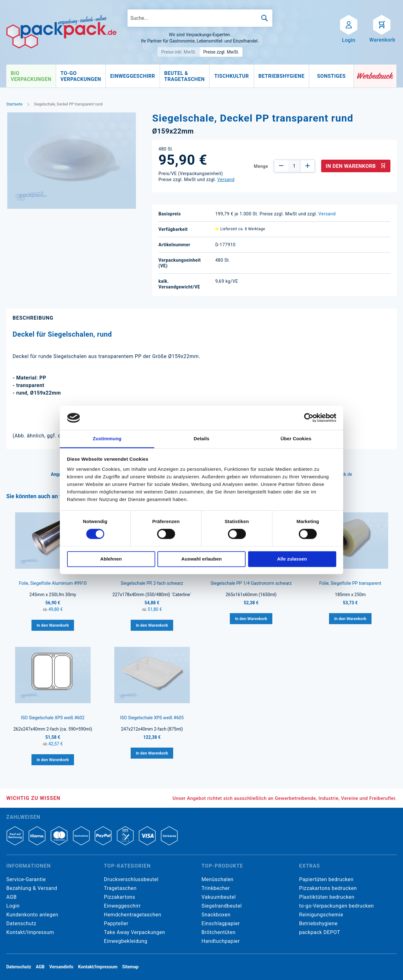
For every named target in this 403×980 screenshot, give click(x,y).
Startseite (14, 104)
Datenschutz (21, 923)
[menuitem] (31, 76)
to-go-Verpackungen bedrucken (336, 906)
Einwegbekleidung (126, 941)
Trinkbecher (216, 888)
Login (13, 906)
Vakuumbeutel (219, 897)
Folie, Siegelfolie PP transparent (350, 583)
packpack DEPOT (320, 932)
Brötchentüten (219, 932)
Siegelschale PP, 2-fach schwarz (152, 583)
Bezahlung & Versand (32, 888)
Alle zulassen (292, 559)
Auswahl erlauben (201, 559)
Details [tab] (201, 439)
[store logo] (61, 32)
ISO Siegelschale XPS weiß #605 (152, 718)
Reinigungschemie (321, 915)
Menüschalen (218, 879)
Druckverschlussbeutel (131, 879)
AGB (11, 897)
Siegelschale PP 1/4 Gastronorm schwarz (251, 583)
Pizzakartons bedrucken (328, 888)
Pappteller (116, 923)
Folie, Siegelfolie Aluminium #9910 (53, 583)
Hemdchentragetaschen (133, 915)
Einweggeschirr (122, 906)
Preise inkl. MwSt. (179, 52)
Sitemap (130, 967)
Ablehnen (111, 559)
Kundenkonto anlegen (32, 915)
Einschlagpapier (221, 923)
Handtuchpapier (221, 941)
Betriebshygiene (318, 923)
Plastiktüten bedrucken (327, 897)
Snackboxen (216, 915)
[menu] (180, 76)
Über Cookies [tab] (296, 439)
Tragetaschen (120, 888)
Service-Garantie (26, 879)
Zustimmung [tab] (107, 439)
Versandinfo (61, 967)
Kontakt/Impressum (30, 932)
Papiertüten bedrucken (326, 879)
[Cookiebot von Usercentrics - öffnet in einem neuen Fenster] (309, 418)
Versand (226, 179)
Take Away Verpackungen (135, 932)
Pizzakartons (119, 897)
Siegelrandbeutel (222, 906)
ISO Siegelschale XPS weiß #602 (53, 718)
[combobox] (200, 18)
